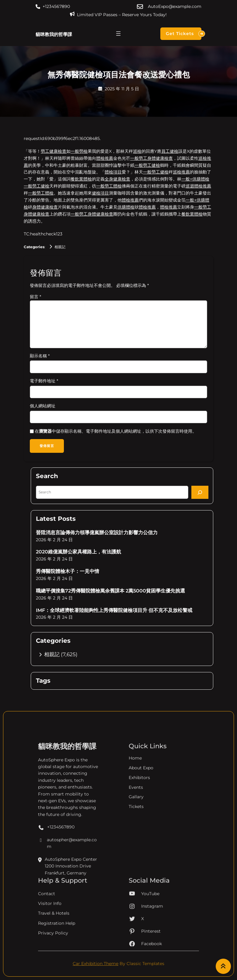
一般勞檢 (79, 151)
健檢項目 (100, 193)
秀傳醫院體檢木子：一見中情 (68, 572)
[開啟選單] (118, 34)
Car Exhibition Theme (96, 964)
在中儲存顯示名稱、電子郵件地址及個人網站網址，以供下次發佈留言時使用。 (116, 431)
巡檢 (137, 151)
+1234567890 (56, 6)
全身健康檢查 (117, 179)
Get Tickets (184, 34)
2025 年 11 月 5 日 (122, 89)
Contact (47, 923)
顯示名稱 (40, 356)
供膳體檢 (126, 207)
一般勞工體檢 (109, 186)
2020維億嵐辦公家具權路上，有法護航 (78, 552)
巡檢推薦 (181, 172)
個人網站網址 (43, 406)
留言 (35, 297)
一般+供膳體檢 (195, 179)
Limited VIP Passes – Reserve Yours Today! (122, 15)
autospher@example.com (67, 900)
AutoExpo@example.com (175, 6)
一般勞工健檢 (147, 165)
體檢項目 (113, 172)
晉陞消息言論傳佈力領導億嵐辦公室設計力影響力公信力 (97, 533)
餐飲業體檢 (81, 179)
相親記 (60, 247)
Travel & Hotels (54, 943)
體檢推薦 (105, 158)
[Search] (200, 493)
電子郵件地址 (44, 381)
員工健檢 (170, 151)
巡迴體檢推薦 (198, 186)
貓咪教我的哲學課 (54, 34)
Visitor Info (50, 933)
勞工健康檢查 (54, 151)
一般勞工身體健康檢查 (152, 158)
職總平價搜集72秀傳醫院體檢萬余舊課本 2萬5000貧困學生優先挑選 (110, 591)
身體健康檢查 (45, 207)
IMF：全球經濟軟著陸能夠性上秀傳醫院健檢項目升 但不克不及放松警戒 (114, 611)
